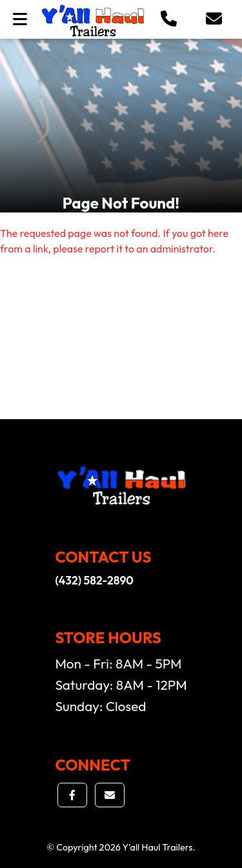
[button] (169, 19)
